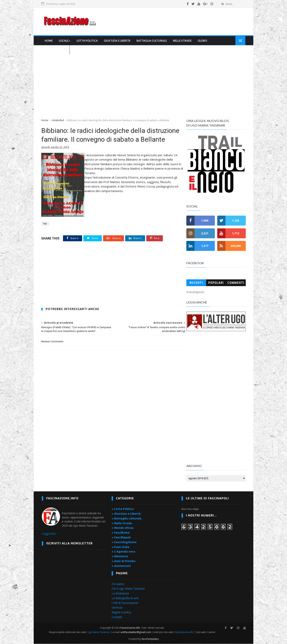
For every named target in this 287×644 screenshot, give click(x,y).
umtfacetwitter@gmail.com (136, 632)
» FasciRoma (121, 533)
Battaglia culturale (152, 41)
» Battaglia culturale (127, 519)
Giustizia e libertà (117, 41)
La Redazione (120, 594)
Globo (203, 41)
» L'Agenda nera (123, 552)
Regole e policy (121, 613)
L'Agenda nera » (56, 50)
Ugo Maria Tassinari (99, 632)
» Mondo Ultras (123, 528)
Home (49, 41)
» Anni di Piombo (124, 561)
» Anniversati (121, 566)
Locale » (65, 41)
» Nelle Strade (122, 523)
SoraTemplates (150, 639)
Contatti (117, 617)
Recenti (196, 283)
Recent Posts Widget (190, 509)
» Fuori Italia (120, 547)
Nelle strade (182, 41)
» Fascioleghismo (124, 542)
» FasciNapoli (121, 538)
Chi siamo (118, 584)
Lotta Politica (87, 41)
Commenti (235, 283)
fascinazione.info (184, 632)
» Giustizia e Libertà (126, 514)
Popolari (216, 283)
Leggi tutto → (51, 534)
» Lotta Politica (123, 509)
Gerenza (117, 608)
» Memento (120, 557)
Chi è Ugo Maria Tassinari (128, 589)
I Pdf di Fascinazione (125, 603)
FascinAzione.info (130, 628)
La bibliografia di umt (125, 598)
